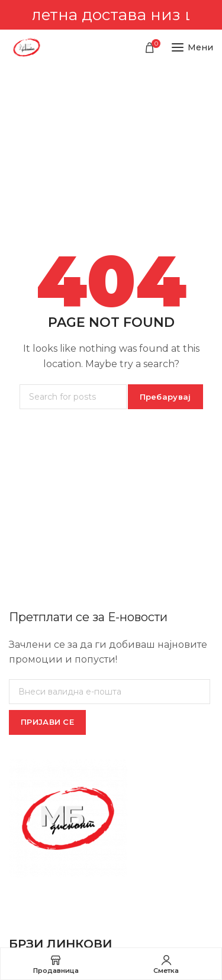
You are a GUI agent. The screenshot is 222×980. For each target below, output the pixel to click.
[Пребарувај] (73, 397)
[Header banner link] (111, 15)
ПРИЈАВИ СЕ (47, 722)
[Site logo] (27, 47)
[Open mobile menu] (192, 47)
